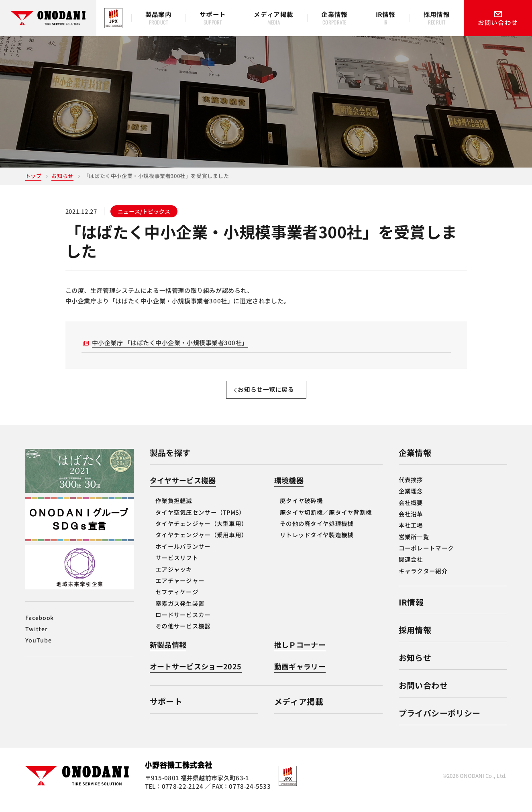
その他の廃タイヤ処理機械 (317, 532)
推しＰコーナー (300, 653)
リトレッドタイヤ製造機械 (317, 543)
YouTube (39, 648)
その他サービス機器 (183, 635)
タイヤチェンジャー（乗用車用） (201, 543)
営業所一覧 (414, 545)
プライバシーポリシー (440, 721)
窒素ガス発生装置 (180, 612)
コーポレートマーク (426, 556)
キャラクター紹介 (423, 579)
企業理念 (411, 499)
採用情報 (415, 638)
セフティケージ (177, 600)
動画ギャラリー (300, 675)
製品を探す (170, 461)
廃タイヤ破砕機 (301, 509)
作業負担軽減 (174, 509)
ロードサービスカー (183, 623)
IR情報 (411, 611)
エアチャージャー (180, 589)
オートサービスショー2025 (196, 675)
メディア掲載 (299, 710)
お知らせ (62, 176)
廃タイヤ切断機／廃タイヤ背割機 (326, 521)
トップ (34, 176)
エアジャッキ (174, 578)
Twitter (37, 637)
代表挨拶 (411, 488)
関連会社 (411, 568)
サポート (166, 710)
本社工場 (411, 534)
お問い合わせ (423, 694)
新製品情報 (168, 653)
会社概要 (411, 511)
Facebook (40, 626)
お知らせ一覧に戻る (266, 397)
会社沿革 (411, 522)
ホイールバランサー (183, 555)
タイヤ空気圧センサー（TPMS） (200, 521)
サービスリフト (177, 566)
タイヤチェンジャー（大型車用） (201, 532)
